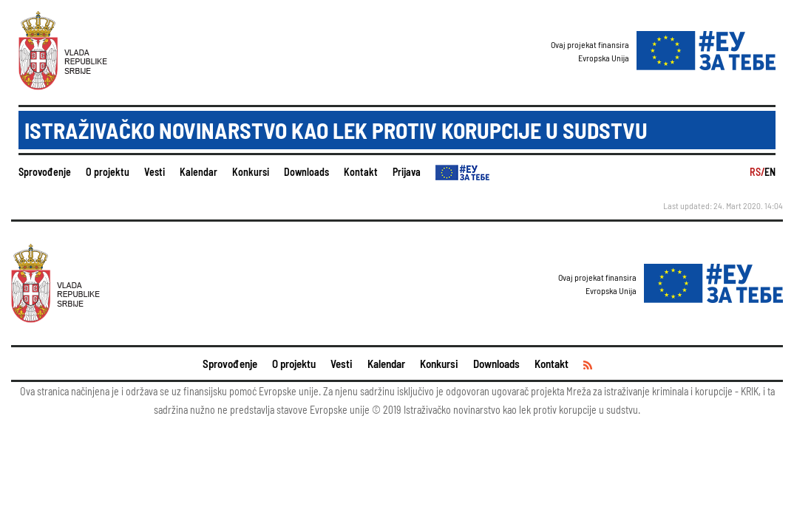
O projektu (108, 172)
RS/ (757, 172)
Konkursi (251, 172)
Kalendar (198, 172)
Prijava (407, 172)
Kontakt (361, 172)
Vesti (155, 172)
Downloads (306, 172)
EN (770, 172)
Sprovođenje (45, 172)
